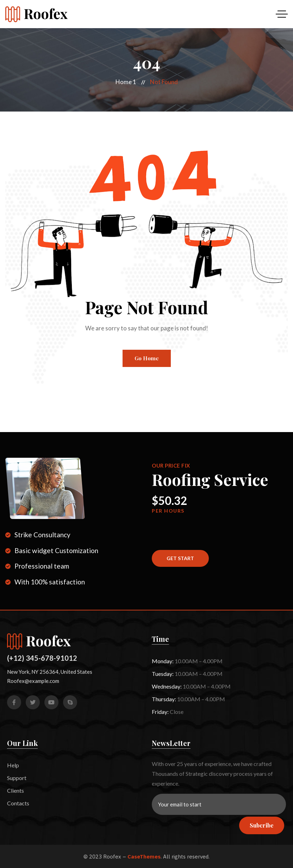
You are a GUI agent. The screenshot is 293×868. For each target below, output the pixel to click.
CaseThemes (144, 857)
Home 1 (126, 82)
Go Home (147, 358)
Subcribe (262, 825)
